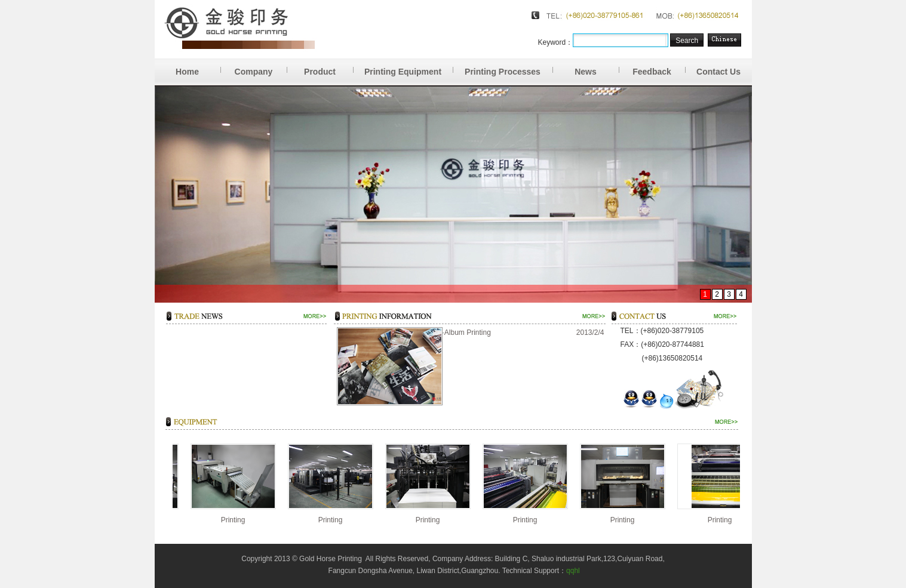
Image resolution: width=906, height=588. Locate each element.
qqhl (573, 571)
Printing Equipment (409, 67)
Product (328, 67)
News (597, 67)
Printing (231, 520)
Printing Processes (509, 67)
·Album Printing (467, 333)
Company (261, 67)
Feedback (659, 67)
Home (198, 67)
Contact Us (718, 72)
